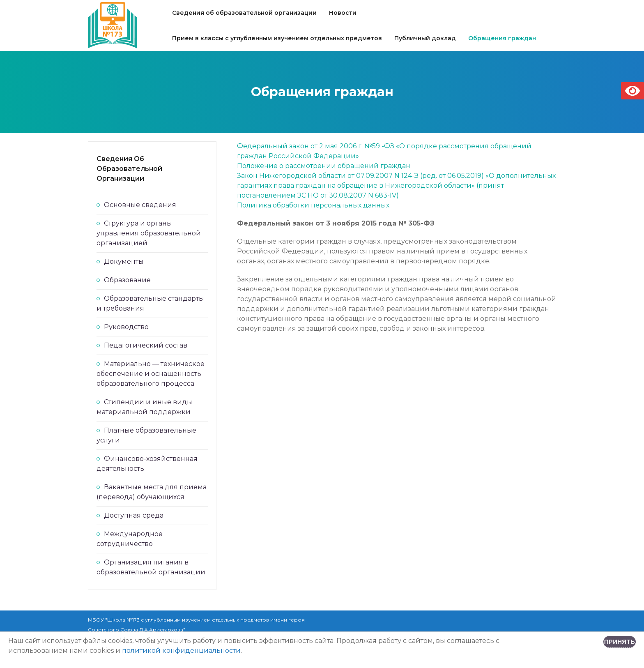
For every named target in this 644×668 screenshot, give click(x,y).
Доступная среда (134, 515)
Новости (343, 13)
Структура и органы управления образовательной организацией (149, 233)
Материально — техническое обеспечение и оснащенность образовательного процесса (151, 374)
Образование (127, 280)
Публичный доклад (425, 38)
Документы (124, 261)
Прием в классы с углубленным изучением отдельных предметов (277, 38)
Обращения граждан (502, 38)
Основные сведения (140, 205)
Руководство (126, 327)
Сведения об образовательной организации (244, 13)
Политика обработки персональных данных (313, 205)
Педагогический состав (146, 345)
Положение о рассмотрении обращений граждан (324, 166)
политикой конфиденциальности (181, 651)
